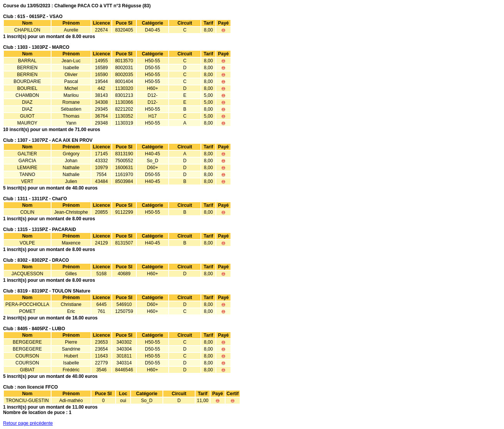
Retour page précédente (28, 423)
